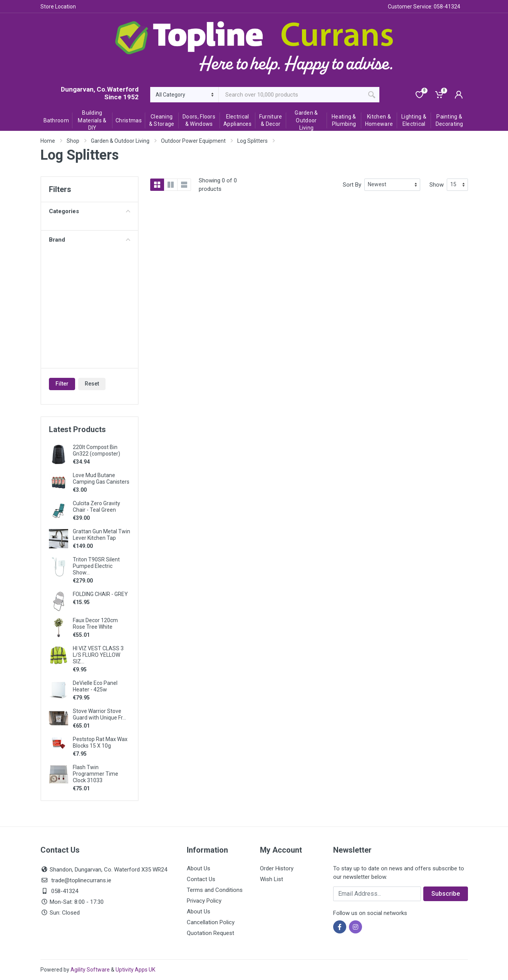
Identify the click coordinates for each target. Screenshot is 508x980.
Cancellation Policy (211, 922)
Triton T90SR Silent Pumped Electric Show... (96, 566)
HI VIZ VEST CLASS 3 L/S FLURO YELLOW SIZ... (98, 655)
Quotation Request (210, 933)
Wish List (272, 879)
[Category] (185, 95)
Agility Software (90, 970)
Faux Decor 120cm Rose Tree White (95, 624)
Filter (62, 384)
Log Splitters (252, 141)
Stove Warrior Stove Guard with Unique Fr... (99, 714)
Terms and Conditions (215, 890)
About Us (199, 868)
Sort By (352, 185)
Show (437, 185)
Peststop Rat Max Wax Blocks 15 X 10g (100, 742)
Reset (92, 384)
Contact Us (201, 879)
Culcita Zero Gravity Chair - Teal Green (96, 507)
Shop (73, 141)
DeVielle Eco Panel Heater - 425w (95, 686)
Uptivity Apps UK (135, 970)
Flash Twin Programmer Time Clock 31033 (96, 774)
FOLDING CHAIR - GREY (100, 594)
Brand (90, 240)
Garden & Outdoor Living (120, 141)
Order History (277, 868)
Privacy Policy (204, 901)
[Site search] (291, 95)
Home (48, 141)
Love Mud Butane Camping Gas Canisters (101, 478)
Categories (90, 211)
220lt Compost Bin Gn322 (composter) (96, 450)
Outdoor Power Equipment (193, 141)
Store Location (58, 7)
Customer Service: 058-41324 (424, 7)
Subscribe (446, 894)
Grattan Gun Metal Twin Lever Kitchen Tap (101, 535)
